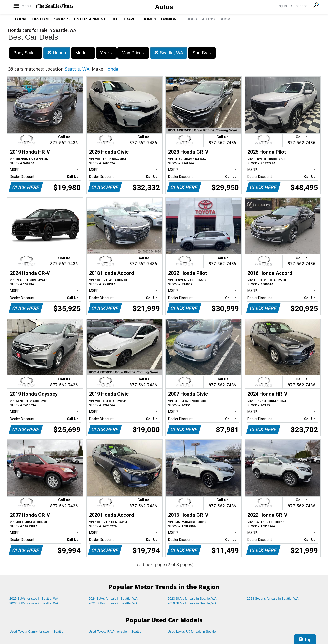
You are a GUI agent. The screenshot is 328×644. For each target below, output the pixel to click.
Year (106, 53)
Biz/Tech (41, 19)
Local (21, 19)
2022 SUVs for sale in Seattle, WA (34, 603)
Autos (164, 7)
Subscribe (299, 6)
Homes (149, 19)
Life (114, 19)
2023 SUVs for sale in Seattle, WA (192, 598)
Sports (62, 19)
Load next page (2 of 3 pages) (164, 565)
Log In (282, 6)
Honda (57, 53)
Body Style (26, 53)
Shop (225, 19)
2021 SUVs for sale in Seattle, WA (113, 603)
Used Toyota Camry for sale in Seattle (36, 632)
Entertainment (90, 19)
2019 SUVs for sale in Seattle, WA (192, 603)
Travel (130, 19)
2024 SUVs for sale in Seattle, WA (113, 598)
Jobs (192, 19)
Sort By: (202, 53)
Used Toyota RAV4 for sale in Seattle (115, 632)
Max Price (133, 53)
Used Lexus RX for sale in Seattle (192, 632)
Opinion (169, 19)
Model (83, 53)
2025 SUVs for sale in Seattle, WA (34, 598)
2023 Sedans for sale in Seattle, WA (273, 598)
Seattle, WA (169, 53)
